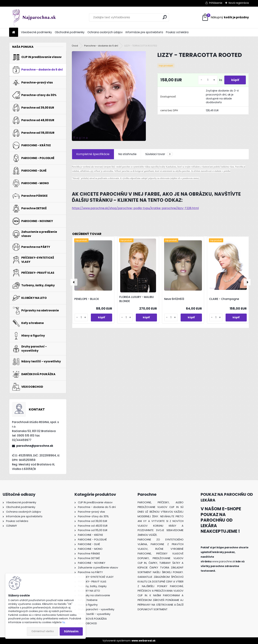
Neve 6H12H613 (174, 299)
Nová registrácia (239, 3)
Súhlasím (71, 631)
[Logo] (34, 17)
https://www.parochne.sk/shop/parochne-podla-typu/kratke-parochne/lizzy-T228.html (135, 208)
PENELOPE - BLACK (87, 299)
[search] (165, 17)
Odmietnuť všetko (43, 631)
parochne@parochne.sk (35, 446)
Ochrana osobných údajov (105, 32)
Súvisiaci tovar (159, 154)
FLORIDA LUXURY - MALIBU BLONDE (137, 299)
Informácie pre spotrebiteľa (144, 32)
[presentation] (74, 282)
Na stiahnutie (127, 154)
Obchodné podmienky (70, 32)
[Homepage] (14, 32)
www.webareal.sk (144, 641)
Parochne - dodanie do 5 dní (101, 46)
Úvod (75, 46)
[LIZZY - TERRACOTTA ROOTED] (109, 96)
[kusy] (207, 80)
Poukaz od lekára (177, 32)
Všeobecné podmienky (36, 32)
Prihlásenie (216, 3)
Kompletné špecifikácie (93, 154)
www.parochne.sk (224, 561)
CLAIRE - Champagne (224, 299)
